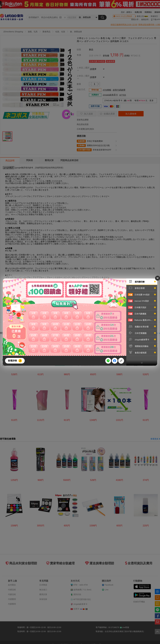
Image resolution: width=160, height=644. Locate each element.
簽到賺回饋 (142, 281)
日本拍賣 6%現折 (142, 295)
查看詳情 (12, 361)
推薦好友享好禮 (142, 326)
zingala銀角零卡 (142, 339)
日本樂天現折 (142, 307)
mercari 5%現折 (142, 301)
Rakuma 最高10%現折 (142, 320)
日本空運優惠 (142, 333)
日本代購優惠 (142, 314)
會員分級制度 (142, 352)
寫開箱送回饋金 (142, 346)
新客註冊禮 (142, 288)
